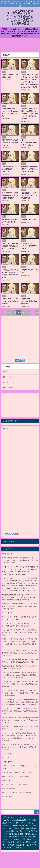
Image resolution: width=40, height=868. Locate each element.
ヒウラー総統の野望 (9, 788)
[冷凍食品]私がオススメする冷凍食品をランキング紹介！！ (10, 169)
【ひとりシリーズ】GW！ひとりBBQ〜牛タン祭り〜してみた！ (30, 143)
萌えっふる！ (6, 758)
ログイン (5, 372)
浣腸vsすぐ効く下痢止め (30, 219)
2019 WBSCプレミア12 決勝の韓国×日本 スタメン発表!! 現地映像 (10, 195)
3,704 (37, 312)
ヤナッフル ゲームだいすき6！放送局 (15, 784)
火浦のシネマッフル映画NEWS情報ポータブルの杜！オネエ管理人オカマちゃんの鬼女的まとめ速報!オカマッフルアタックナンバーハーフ (20, 675)
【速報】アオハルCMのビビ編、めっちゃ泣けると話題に (10, 301)
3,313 (14, 312)
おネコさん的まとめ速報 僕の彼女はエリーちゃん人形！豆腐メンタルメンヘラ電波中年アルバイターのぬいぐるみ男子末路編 (20, 560)
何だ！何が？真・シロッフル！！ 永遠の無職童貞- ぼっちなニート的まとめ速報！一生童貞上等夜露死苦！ (19, 632)
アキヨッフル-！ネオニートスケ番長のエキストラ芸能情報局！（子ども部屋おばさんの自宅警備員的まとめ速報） (20, 711)
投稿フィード (7, 377)
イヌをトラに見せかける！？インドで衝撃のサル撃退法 (30, 246)
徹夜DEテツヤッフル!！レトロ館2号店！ (16, 776)
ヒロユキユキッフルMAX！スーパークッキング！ (19, 772)
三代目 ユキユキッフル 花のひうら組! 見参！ (17, 793)
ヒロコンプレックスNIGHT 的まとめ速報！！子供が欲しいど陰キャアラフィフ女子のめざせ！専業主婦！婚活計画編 (20, 747)
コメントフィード (8, 382)
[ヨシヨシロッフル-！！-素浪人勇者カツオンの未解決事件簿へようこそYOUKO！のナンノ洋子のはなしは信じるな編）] (20, 720)
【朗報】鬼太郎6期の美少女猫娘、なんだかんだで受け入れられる (10, 246)
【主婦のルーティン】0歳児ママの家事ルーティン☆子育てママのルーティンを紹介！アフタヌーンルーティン (30, 114)
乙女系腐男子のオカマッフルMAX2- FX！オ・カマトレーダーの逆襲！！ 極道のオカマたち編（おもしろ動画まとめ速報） (20, 606)
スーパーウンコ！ (8, 613)
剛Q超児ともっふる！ (9, 780)
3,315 (23, 312)
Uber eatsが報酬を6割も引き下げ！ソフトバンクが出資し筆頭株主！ (30, 169)
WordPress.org (7, 387)
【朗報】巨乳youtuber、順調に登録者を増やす (29, 301)
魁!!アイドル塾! (7, 797)
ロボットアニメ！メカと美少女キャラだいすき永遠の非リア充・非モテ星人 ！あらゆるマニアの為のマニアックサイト (20, 653)
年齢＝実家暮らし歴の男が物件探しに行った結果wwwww (10, 143)
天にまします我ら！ (9, 762)
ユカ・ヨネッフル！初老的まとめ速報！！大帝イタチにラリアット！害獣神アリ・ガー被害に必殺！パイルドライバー (20, 684)
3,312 (9, 312)
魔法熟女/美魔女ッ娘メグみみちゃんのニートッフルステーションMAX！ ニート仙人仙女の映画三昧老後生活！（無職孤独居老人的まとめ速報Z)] (19, 597)
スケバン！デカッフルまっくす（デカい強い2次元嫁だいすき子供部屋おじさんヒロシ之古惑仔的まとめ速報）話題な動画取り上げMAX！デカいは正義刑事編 (20, 702)
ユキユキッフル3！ (8, 754)
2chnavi (5, 429)
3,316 (28, 312)
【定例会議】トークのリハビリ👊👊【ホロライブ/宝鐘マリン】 (30, 195)
